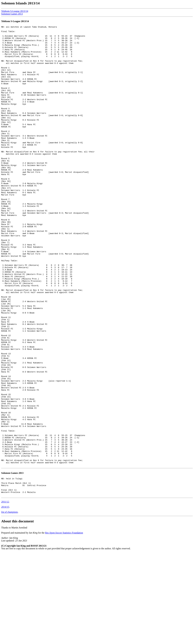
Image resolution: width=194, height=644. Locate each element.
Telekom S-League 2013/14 (15, 11)
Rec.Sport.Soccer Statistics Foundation (64, 624)
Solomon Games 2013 (12, 14)
